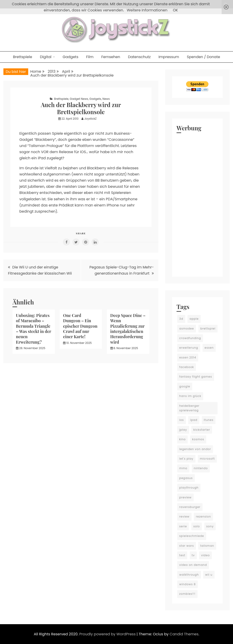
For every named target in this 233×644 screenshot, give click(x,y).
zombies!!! (187, 594)
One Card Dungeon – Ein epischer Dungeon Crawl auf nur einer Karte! (80, 326)
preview (185, 497)
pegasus (186, 478)
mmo (183, 468)
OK (175, 10)
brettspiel (208, 328)
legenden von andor (195, 449)
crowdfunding (190, 338)
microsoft (207, 459)
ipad (194, 420)
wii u (209, 575)
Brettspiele (23, 57)
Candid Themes (184, 634)
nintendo (201, 468)
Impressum (169, 57)
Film (90, 57)
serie (183, 526)
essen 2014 (188, 357)
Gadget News (79, 99)
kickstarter (202, 430)
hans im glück (190, 396)
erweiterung (189, 348)
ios (182, 420)
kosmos (198, 439)
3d (181, 319)
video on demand (193, 565)
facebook (187, 367)
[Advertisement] (197, 204)
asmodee (187, 328)
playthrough (189, 488)
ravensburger (190, 507)
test (182, 555)
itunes (209, 420)
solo (197, 526)
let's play (186, 459)
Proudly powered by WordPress (108, 634)
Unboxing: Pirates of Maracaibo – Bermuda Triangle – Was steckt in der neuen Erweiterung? (34, 329)
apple (194, 319)
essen (209, 348)
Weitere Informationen (147, 10)
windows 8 (187, 584)
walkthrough (189, 575)
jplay (183, 430)
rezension (203, 516)
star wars (187, 546)
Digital (46, 57)
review (184, 516)
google (185, 386)
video (205, 555)
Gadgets (70, 57)
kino (183, 439)
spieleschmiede (192, 536)
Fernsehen (111, 57)
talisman (207, 546)
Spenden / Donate (203, 57)
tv (193, 555)
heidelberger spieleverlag (189, 408)
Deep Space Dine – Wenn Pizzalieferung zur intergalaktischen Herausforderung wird (128, 329)
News (106, 99)
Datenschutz (139, 57)
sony (210, 526)
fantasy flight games (196, 377)
